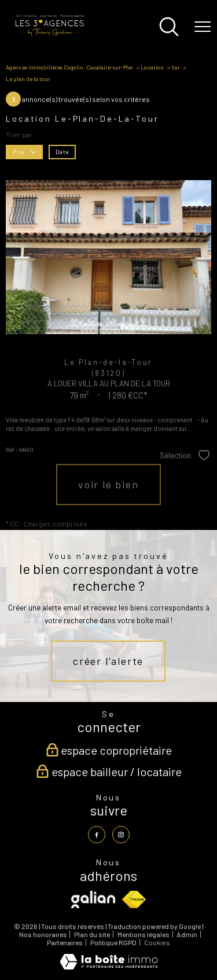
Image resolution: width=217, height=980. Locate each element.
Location (152, 67)
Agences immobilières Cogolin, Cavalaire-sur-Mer (69, 67)
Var (176, 67)
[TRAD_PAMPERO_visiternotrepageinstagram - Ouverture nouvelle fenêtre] (121, 835)
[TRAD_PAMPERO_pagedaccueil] (49, 34)
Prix (25, 151)
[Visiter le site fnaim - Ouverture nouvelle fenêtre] (134, 899)
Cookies (157, 943)
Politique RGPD (113, 942)
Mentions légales (144, 934)
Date (62, 151)
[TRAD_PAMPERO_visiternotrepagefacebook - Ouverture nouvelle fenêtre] (97, 835)
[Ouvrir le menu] (203, 27)
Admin (187, 934)
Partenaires (65, 942)
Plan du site (92, 934)
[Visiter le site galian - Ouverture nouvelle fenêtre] (93, 899)
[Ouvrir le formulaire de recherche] (169, 28)
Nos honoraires (43, 934)
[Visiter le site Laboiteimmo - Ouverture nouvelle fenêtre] (109, 967)
